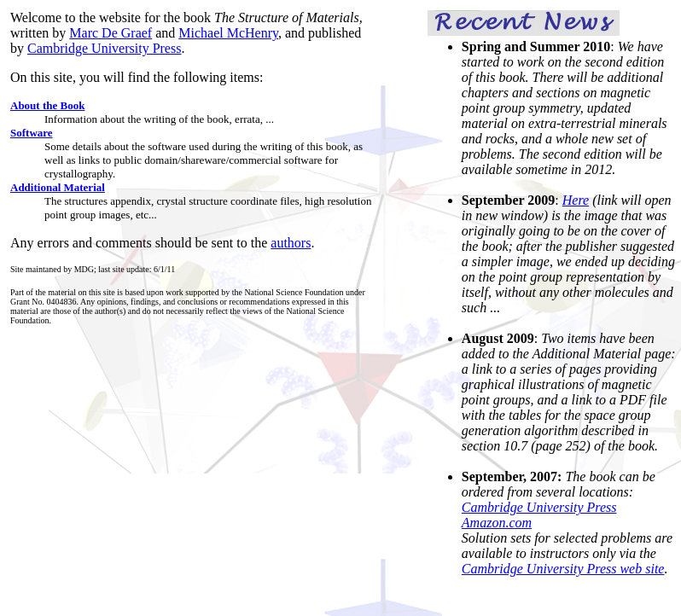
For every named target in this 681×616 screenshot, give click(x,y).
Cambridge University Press (104, 48)
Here (576, 200)
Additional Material (58, 187)
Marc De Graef (111, 33)
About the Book (47, 105)
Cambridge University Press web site (563, 569)
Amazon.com (497, 523)
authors (291, 243)
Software (32, 133)
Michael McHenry (228, 33)
